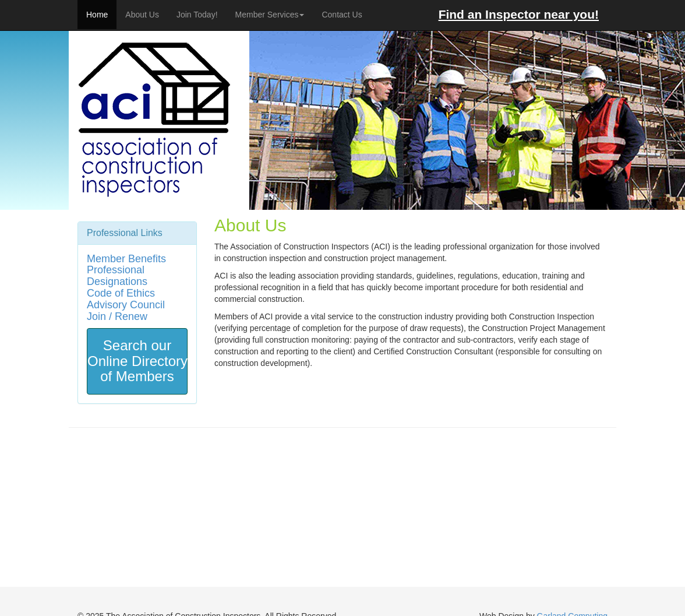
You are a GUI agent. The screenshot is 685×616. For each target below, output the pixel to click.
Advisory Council (126, 305)
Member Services (270, 15)
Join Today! (197, 15)
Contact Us (342, 15)
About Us (142, 15)
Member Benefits (126, 259)
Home (97, 15)
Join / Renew (117, 316)
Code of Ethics (121, 293)
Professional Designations (117, 276)
